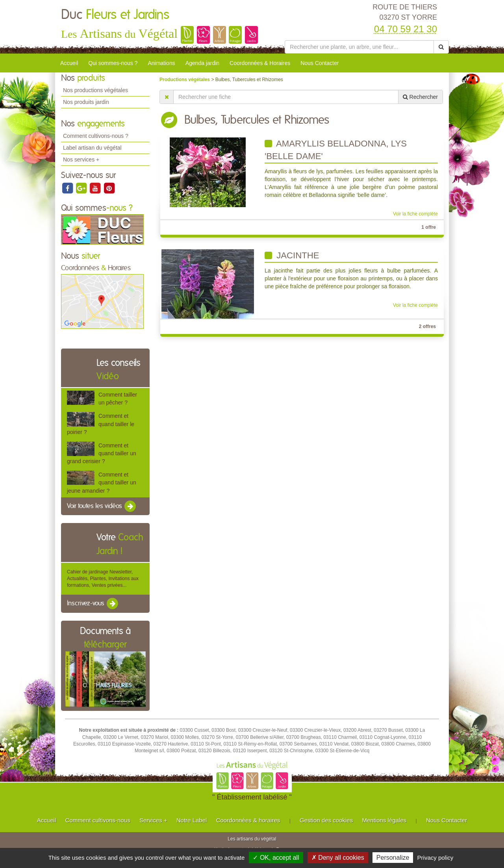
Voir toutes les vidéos (102, 506)
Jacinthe (292, 255)
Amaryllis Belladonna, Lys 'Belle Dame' (336, 150)
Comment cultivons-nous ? (96, 136)
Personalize (393, 858)
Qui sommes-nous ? (113, 63)
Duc (115, 15)
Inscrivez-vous (93, 604)
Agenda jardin (202, 63)
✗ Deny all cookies (338, 858)
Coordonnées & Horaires (260, 63)
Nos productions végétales (95, 90)
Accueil (69, 63)
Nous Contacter (320, 63)
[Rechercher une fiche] (286, 97)
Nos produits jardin (86, 102)
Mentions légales (384, 820)
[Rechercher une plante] (359, 47)
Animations (161, 63)
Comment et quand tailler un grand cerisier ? (102, 453)
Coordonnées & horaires (248, 820)
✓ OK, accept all (276, 858)
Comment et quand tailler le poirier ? (101, 424)
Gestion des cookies (326, 820)
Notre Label (192, 820)
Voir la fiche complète (415, 214)
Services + (153, 820)
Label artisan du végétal (92, 148)
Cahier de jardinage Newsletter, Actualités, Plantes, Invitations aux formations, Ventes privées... (103, 579)
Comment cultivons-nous (98, 820)
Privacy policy (435, 858)
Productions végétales (185, 80)
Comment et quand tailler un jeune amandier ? (102, 482)
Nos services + (81, 160)
